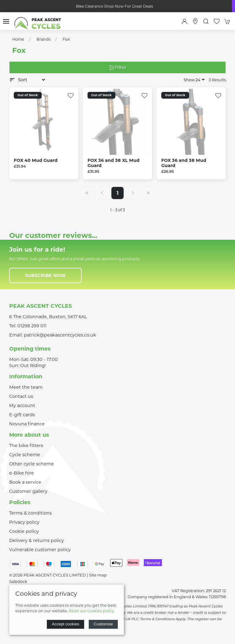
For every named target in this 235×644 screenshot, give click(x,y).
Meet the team (26, 387)
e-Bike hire (22, 473)
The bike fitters (26, 446)
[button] (6, 21)
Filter (117, 67)
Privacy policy (24, 522)
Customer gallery (28, 491)
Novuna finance (27, 424)
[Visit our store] (195, 21)
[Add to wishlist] (71, 95)
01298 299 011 (32, 326)
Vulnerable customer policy (40, 550)
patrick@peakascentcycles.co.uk (60, 335)
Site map (98, 575)
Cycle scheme (25, 455)
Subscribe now (45, 275)
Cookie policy (24, 531)
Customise (103, 624)
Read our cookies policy (91, 611)
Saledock (18, 581)
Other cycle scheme (32, 464)
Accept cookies (65, 624)
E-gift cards (22, 415)
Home (18, 39)
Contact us (21, 396)
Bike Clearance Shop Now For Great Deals (117, 6)
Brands (43, 39)
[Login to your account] (185, 21)
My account (22, 406)
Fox (66, 39)
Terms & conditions (30, 513)
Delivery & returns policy (37, 540)
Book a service (25, 482)
